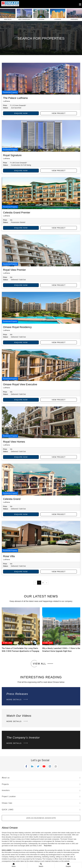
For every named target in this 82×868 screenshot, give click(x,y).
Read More (48, 846)
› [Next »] (47, 583)
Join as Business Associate (41, 818)
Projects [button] (5, 784)
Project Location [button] (9, 796)
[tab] (41, 778)
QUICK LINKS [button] (8, 810)
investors (6, 790)
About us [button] (6, 778)
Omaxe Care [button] (7, 803)
